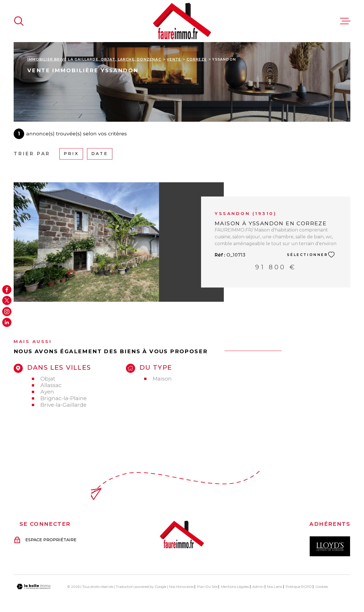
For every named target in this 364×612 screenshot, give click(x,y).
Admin (258, 587)
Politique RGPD (299, 587)
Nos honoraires (181, 587)
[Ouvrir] (19, 21)
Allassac (51, 385)
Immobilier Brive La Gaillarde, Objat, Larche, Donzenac (94, 59)
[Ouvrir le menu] (345, 21)
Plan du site (207, 587)
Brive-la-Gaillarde (63, 405)
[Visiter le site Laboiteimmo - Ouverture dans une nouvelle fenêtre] (34, 587)
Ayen (47, 392)
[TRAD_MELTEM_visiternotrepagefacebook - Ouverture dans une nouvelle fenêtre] (7, 290)
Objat (48, 379)
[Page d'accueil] (182, 21)
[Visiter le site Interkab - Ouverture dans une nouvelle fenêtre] (330, 546)
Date (100, 154)
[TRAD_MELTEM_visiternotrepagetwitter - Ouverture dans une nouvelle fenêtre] (7, 301)
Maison (162, 379)
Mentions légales (235, 587)
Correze (197, 59)
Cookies (322, 587)
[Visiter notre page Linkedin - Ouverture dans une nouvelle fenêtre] (7, 322)
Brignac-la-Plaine (64, 398)
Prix (71, 154)
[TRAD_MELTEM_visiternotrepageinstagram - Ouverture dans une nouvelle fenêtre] (7, 311)
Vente (174, 59)
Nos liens (275, 587)
